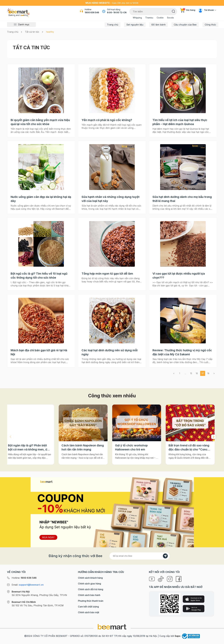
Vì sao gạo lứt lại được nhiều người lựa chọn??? (179, 276)
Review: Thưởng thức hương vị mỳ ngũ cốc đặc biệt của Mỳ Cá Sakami (182, 352)
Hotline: (24, 578)
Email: (28, 585)
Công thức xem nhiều (112, 396)
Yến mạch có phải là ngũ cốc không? (107, 120)
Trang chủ (113, 25)
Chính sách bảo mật (89, 612)
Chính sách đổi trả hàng (91, 589)
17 (203, 373)
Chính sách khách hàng (90, 578)
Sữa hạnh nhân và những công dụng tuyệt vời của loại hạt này (110, 199)
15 (191, 373)
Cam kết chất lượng (88, 607)
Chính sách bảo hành (89, 595)
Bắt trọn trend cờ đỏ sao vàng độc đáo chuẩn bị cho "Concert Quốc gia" (192, 448)
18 (208, 373)
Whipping (137, 18)
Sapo (178, 636)
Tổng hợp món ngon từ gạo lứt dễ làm (107, 274)
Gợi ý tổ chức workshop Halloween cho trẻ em (133, 447)
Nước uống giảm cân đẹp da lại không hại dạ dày (41, 199)
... (185, 373)
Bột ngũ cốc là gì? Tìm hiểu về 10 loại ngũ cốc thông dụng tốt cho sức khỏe (39, 276)
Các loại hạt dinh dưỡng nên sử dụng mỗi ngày (110, 352)
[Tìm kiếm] (173, 11)
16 (197, 373)
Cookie (160, 18)
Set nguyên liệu (135, 25)
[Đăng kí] (165, 556)
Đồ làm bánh (159, 25)
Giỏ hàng (188, 10)
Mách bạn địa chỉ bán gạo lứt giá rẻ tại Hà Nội (39, 352)
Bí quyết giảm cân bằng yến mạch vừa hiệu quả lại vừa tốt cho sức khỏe (40, 122)
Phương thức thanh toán (91, 601)
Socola (170, 18)
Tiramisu (149, 18)
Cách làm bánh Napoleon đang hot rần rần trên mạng (85, 447)
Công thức (210, 25)
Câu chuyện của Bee (185, 25)
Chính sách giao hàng (89, 584)
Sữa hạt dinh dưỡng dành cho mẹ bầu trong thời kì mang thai (182, 199)
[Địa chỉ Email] (140, 556)
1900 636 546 (92, 12)
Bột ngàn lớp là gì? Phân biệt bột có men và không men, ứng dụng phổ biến (31, 448)
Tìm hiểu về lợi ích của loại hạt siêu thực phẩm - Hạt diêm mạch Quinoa (180, 122)
